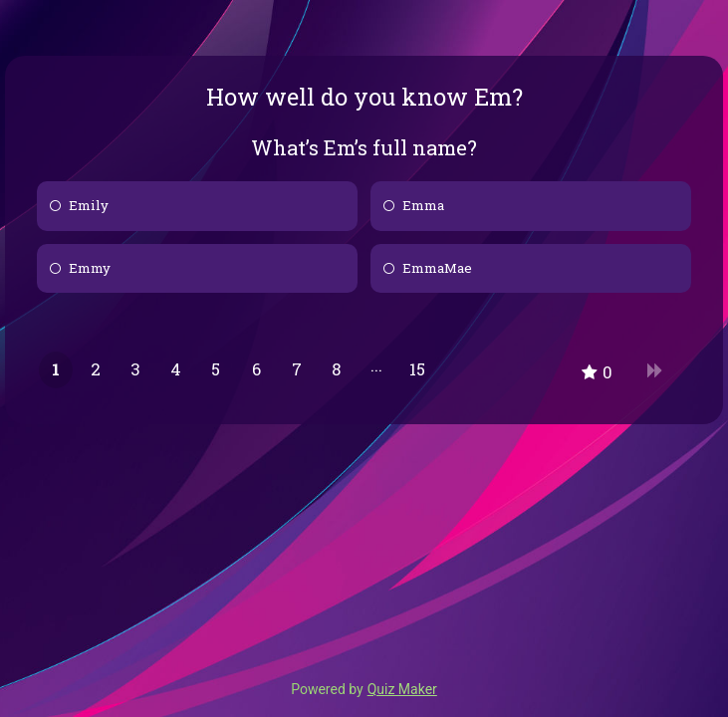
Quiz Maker (402, 689)
